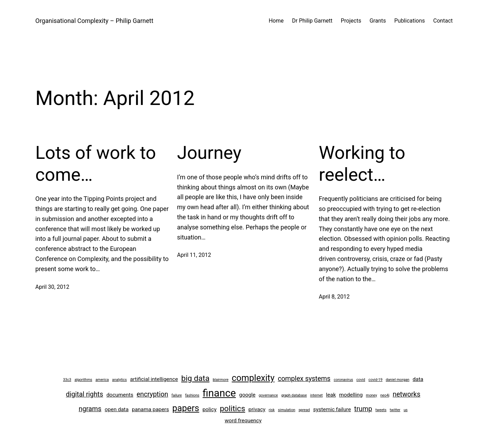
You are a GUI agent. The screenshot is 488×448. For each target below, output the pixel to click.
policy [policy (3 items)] (209, 409)
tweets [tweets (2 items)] (381, 410)
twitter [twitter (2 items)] (395, 410)
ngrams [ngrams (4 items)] (90, 409)
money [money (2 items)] (371, 395)
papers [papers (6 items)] (186, 408)
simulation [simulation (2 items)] (287, 410)
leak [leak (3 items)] (331, 395)
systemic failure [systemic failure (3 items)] (332, 409)
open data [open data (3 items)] (117, 409)
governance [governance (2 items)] (268, 395)
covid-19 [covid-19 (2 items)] (375, 380)
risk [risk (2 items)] (272, 410)
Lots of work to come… (96, 164)
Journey (209, 153)
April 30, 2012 (53, 287)
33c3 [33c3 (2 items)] (67, 380)
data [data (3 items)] (418, 379)
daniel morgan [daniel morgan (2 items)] (398, 380)
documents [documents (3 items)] (120, 395)
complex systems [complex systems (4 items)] (304, 379)
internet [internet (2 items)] (317, 395)
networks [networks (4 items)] (406, 394)
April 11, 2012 (194, 255)
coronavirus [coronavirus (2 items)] (343, 380)
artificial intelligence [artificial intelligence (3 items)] (154, 379)
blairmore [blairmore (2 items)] (221, 380)
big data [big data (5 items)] (195, 378)
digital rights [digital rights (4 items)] (85, 394)
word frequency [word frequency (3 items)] (243, 421)
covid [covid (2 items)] (361, 380)
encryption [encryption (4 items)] (153, 394)
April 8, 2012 (334, 297)
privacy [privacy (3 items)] (257, 409)
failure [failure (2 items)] (177, 395)
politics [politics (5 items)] (233, 409)
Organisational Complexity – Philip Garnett (94, 21)
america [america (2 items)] (102, 380)
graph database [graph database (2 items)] (294, 395)
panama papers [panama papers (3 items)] (150, 409)
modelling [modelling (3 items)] (351, 395)
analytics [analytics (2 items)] (119, 380)
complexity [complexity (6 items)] (253, 378)
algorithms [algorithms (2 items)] (83, 380)
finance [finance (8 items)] (219, 393)
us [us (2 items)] (405, 410)
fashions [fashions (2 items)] (192, 395)
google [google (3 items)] (247, 395)
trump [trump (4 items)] (363, 409)
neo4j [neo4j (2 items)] (385, 395)
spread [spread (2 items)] (304, 410)
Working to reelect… (362, 164)
